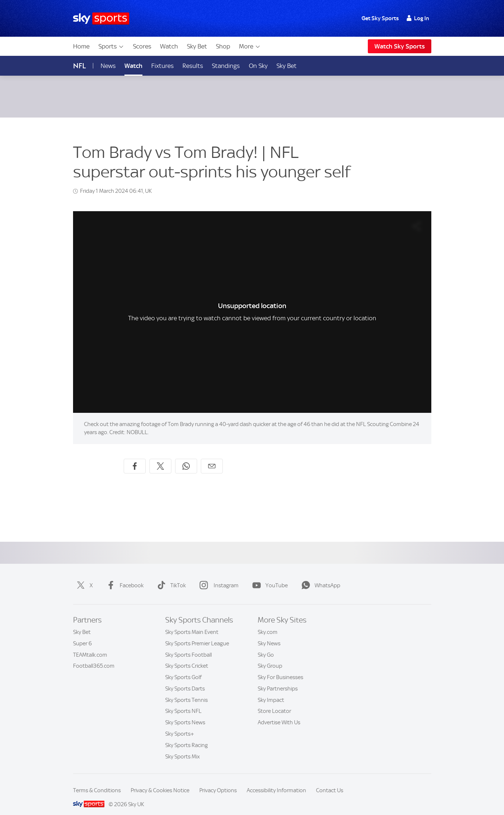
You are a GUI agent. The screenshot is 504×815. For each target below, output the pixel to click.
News (108, 66)
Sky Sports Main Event (192, 623)
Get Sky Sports (380, 18)
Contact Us (330, 782)
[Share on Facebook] (135, 457)
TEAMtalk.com (90, 646)
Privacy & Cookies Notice (160, 782)
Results (193, 66)
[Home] (101, 19)
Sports (111, 46)
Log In (418, 18)
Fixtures (162, 66)
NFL (79, 66)
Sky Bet (197, 46)
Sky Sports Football (188, 646)
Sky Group (270, 657)
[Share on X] (160, 457)
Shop (223, 46)
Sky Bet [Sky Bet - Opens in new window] (287, 66)
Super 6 (82, 635)
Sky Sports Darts (185, 680)
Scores (142, 46)
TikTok (170, 577)
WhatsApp (319, 577)
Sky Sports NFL (183, 702)
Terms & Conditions (97, 782)
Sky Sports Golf (183, 668)
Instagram (217, 577)
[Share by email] (212, 457)
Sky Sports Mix (182, 748)
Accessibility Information (276, 782)
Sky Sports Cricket (187, 657)
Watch (169, 46)
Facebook (124, 577)
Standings (226, 66)
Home (81, 46)
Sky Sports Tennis (186, 691)
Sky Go (266, 646)
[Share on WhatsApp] (186, 457)
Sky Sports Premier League (197, 635)
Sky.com (268, 623)
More (250, 46)
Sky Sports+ (180, 725)
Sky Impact (271, 691)
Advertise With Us (279, 714)
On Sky (258, 66)
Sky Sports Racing (186, 736)
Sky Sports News (185, 714)
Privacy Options (218, 782)
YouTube (269, 577)
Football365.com (94, 657)
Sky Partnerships (278, 680)
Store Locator (274, 702)
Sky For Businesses (280, 668)
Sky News (269, 635)
